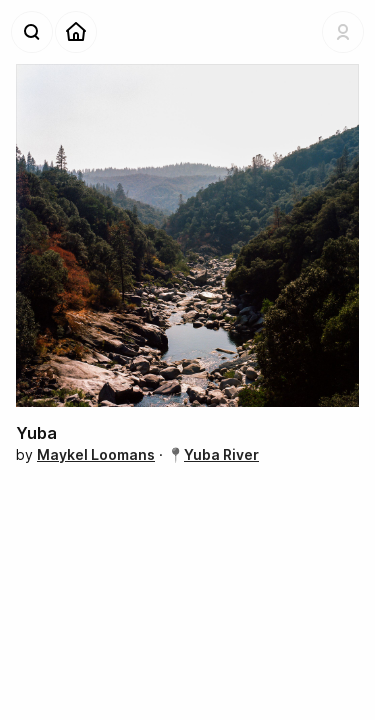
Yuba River (221, 454)
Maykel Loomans (96, 454)
